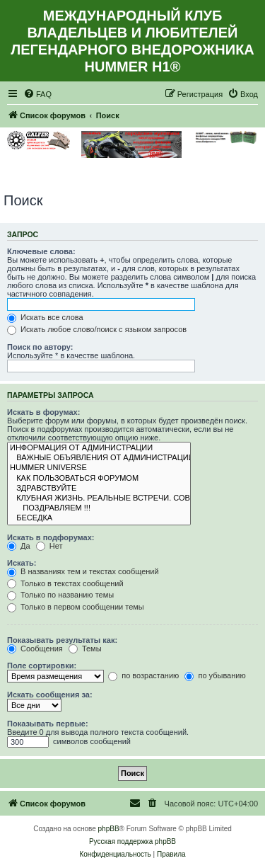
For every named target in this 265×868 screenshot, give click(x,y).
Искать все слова (45, 317)
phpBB (109, 829)
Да (19, 546)
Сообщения (35, 649)
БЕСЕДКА (99, 518)
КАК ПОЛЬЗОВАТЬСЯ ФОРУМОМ (99, 479)
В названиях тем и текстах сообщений (83, 571)
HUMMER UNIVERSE (99, 468)
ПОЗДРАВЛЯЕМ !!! (99, 508)
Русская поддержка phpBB (132, 841)
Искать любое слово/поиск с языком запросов (97, 329)
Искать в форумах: (43, 412)
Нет (49, 546)
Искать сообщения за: (50, 695)
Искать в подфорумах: (51, 537)
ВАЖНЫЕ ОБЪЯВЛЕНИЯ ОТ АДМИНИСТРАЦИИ (99, 458)
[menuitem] (37, 94)
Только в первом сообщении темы (76, 607)
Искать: (22, 563)
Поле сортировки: (42, 666)
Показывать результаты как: (62, 640)
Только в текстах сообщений (65, 583)
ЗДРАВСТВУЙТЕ (99, 489)
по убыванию (215, 675)
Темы (85, 649)
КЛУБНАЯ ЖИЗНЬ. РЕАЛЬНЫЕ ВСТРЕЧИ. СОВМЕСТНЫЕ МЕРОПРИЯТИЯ (99, 498)
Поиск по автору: (40, 347)
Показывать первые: (48, 724)
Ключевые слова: (41, 251)
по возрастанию (143, 675)
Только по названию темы (60, 595)
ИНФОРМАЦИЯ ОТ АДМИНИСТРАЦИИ (99, 448)
